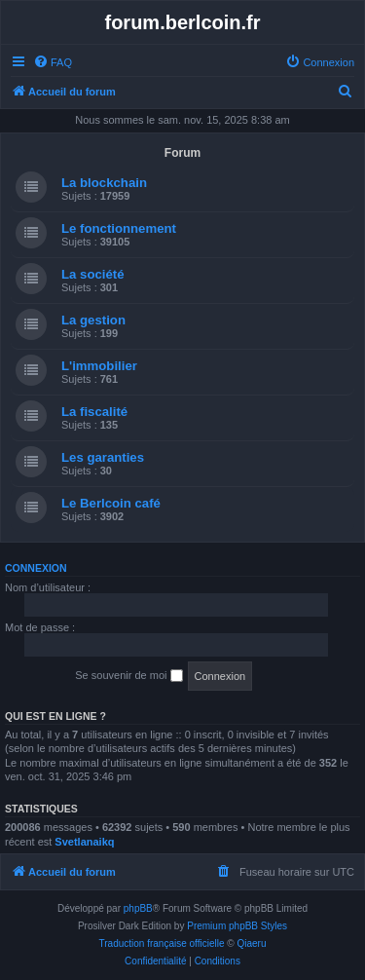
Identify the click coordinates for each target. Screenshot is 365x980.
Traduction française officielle (162, 943)
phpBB (138, 908)
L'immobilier (99, 366)
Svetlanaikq (84, 842)
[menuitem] (53, 62)
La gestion (93, 320)
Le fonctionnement (119, 228)
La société (93, 274)
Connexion (36, 568)
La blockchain (104, 183)
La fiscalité (94, 412)
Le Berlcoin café (111, 503)
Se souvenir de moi (128, 676)
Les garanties (103, 457)
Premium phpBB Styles (237, 926)
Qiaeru (251, 943)
